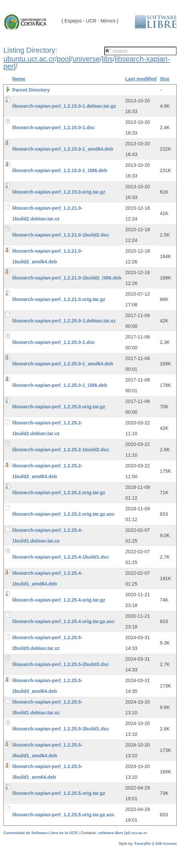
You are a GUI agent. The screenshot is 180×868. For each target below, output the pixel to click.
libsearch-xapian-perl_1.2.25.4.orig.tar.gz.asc (64, 621)
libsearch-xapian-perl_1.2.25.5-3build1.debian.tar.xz (48, 707)
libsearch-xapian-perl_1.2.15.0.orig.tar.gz (59, 192)
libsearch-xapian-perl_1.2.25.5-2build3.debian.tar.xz (48, 643)
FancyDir (143, 844)
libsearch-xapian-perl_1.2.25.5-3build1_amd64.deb (48, 750)
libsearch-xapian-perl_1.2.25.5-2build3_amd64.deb (48, 686)
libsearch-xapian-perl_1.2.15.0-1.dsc (54, 127)
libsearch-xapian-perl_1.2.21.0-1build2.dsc (61, 235)
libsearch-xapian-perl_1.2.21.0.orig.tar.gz (59, 299)
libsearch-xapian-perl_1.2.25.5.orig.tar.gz (59, 793)
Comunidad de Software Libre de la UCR (41, 833)
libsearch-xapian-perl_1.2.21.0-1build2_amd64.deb (48, 256)
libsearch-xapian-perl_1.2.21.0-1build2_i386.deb (67, 278)
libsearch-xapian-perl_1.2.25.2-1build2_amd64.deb (48, 471)
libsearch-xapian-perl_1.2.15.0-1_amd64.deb (63, 149)
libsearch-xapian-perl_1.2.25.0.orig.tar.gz (59, 407)
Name (19, 79)
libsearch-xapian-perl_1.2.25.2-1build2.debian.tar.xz (48, 428)
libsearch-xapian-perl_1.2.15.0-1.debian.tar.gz (64, 106)
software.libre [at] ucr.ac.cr (123, 833)
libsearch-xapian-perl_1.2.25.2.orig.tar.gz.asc (64, 514)
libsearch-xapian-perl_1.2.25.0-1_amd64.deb (63, 364)
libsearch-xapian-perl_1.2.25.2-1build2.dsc (61, 450)
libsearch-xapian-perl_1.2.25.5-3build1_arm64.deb (48, 772)
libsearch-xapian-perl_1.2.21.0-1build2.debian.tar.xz (48, 213)
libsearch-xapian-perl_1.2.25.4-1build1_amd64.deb (48, 578)
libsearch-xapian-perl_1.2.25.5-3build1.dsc (61, 729)
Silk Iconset (166, 844)
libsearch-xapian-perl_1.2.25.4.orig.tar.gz (59, 600)
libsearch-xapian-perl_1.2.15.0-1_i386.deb (60, 170)
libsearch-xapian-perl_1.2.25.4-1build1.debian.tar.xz (48, 535)
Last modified (141, 79)
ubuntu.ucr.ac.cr (29, 59)
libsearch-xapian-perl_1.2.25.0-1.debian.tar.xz (64, 321)
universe (86, 59)
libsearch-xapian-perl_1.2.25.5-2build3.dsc (61, 664)
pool (64, 59)
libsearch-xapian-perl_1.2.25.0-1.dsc (54, 342)
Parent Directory (31, 90)
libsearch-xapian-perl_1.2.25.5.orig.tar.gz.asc (64, 815)
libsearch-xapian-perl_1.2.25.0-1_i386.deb (60, 385)
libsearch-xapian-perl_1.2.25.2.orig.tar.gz (59, 493)
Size (165, 79)
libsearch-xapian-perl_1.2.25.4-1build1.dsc (61, 557)
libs (107, 59)
